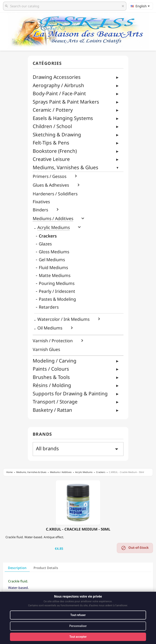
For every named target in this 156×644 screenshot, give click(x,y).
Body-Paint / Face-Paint (59, 93)
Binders (40, 210)
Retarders (49, 307)
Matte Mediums (55, 275)
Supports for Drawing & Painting (70, 393)
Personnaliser (78, 626)
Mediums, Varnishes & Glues (66, 167)
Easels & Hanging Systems (63, 118)
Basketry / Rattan (52, 410)
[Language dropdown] (141, 6)
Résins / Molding (52, 385)
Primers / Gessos (50, 176)
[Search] (65, 6)
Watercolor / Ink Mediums (63, 319)
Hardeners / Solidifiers (55, 194)
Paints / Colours (51, 369)
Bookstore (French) (55, 151)
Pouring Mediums (57, 283)
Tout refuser (78, 615)
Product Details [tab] (46, 568)
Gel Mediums (52, 260)
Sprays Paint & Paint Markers (66, 102)
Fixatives (41, 202)
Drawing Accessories (57, 77)
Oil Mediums (50, 328)
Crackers (48, 236)
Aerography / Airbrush (58, 85)
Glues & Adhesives (51, 185)
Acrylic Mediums (54, 227)
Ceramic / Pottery (53, 110)
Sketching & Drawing (57, 134)
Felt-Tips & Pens (51, 143)
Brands (42, 434)
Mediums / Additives (53, 219)
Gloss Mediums (54, 252)
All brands (78, 449)
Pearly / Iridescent (57, 291)
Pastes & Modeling (57, 299)
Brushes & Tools (51, 377)
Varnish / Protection (53, 341)
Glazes (45, 244)
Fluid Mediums (53, 268)
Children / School (52, 126)
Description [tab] (17, 568)
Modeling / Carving (55, 361)
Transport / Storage (55, 402)
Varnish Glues (46, 349)
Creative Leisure (51, 159)
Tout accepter (78, 637)
